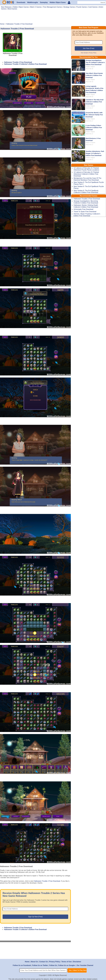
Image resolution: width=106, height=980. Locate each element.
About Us (34, 962)
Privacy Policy (93, 53)
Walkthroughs (33, 2)
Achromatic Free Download (83, 209)
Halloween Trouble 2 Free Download (18, 62)
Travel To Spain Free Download (85, 212)
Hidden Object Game (58, 2)
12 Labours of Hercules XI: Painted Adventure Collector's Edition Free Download (86, 174)
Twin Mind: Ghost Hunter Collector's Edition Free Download (94, 75)
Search (103, 3)
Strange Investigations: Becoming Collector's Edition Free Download (86, 202)
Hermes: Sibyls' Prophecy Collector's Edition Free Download (87, 215)
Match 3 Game (90, 143)
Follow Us (53, 965)
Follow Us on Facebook (22, 965)
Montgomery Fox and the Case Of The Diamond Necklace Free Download (88, 179)
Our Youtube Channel (85, 965)
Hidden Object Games (21, 7)
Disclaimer (77, 962)
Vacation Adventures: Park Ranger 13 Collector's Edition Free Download (95, 153)
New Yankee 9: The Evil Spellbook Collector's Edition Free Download (86, 192)
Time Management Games (52, 7)
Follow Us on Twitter (40, 965)
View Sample (84, 53)
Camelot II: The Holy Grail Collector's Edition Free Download (95, 102)
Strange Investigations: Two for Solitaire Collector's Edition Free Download (95, 62)
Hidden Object (90, 67)
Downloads (21, 2)
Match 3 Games (36, 7)
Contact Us (44, 962)
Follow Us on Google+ (67, 965)
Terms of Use (67, 962)
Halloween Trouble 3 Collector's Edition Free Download (25, 64)
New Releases (6, 7)
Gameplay (44, 2)
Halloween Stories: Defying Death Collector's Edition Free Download (86, 206)
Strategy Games (69, 7)
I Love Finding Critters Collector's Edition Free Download (94, 128)
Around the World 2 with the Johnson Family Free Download (94, 115)
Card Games (93, 7)
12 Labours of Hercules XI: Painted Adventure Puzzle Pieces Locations (86, 169)
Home (27, 962)
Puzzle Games (82, 7)
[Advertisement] (53, 17)
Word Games (12, 9)
